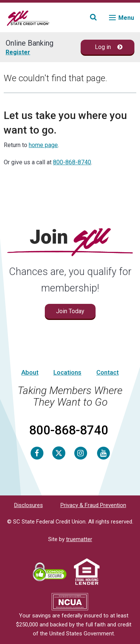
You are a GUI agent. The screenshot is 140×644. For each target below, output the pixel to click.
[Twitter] (59, 453)
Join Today (70, 311)
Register (18, 52)
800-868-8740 (72, 162)
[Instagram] (81, 453)
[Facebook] (37, 453)
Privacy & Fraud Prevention (93, 505)
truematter (79, 539)
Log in (109, 47)
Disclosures (29, 505)
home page (43, 145)
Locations (67, 372)
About (30, 372)
